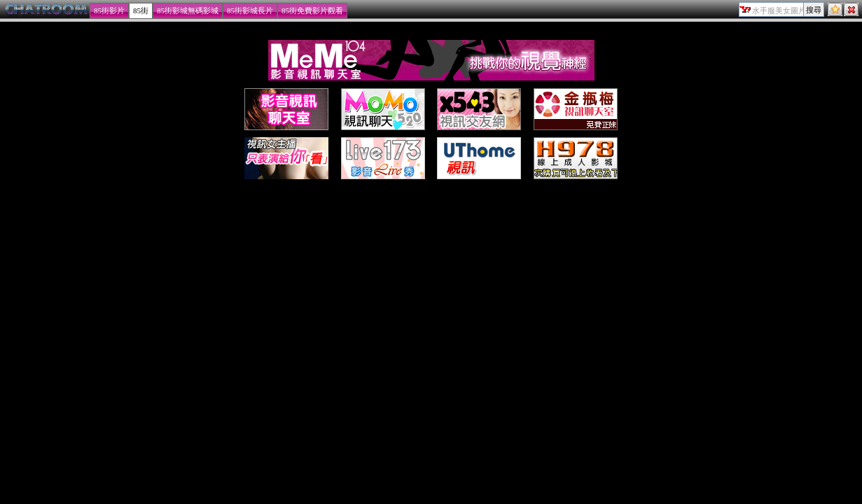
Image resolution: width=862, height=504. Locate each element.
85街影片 (109, 10)
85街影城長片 (250, 10)
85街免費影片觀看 (312, 10)
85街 (141, 10)
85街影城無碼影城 (188, 10)
